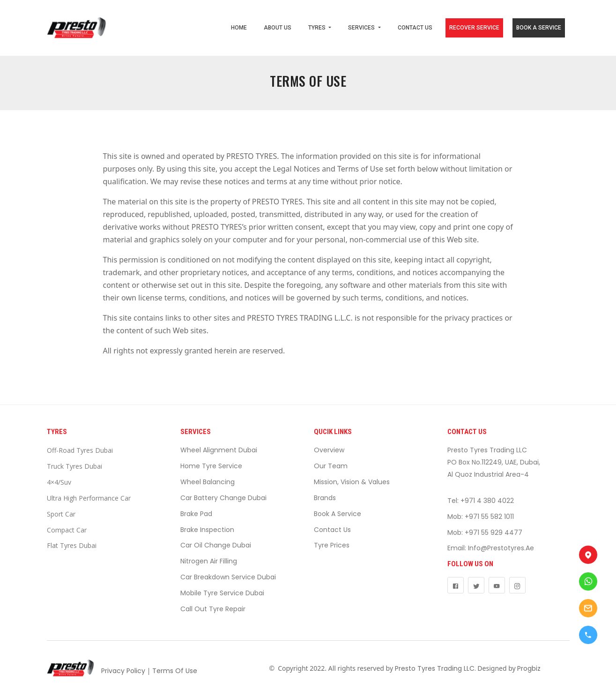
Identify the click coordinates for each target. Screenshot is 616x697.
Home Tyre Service (211, 466)
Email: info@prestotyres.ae (491, 548)
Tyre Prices (332, 545)
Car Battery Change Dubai (223, 498)
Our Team (331, 466)
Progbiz (529, 668)
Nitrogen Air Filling (209, 561)
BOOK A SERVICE (539, 28)
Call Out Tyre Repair (213, 609)
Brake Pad (196, 514)
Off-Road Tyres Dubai (80, 450)
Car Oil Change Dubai (216, 545)
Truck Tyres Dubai (74, 466)
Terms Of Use (175, 671)
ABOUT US (278, 28)
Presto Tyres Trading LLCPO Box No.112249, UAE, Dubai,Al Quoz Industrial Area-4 (494, 462)
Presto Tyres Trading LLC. (435, 668)
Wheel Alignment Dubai (219, 450)
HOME (239, 28)
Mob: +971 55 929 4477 (485, 532)
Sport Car (61, 514)
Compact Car (67, 530)
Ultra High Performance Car (89, 498)
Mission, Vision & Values (352, 482)
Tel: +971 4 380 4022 (481, 501)
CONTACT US (415, 28)
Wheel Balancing (208, 482)
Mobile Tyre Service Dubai (222, 593)
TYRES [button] (318, 28)
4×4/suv (59, 482)
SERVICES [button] (362, 28)
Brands (325, 498)
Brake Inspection (207, 530)
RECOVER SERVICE (474, 28)
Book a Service (338, 514)
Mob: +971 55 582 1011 (481, 517)
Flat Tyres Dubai (72, 545)
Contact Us (332, 530)
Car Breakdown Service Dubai (228, 577)
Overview (329, 450)
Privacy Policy (123, 671)
